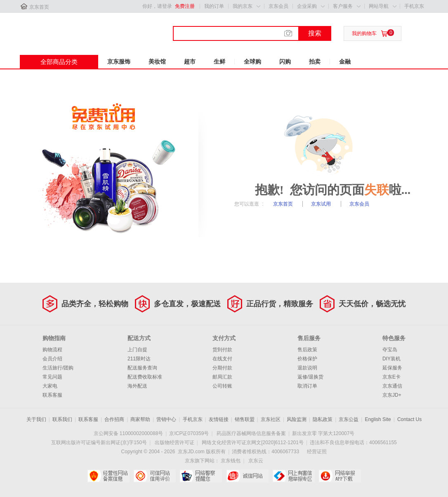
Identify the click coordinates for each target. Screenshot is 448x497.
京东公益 (349, 419)
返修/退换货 (310, 377)
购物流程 (52, 350)
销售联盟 (245, 419)
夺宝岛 (390, 350)
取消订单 (307, 386)
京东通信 (392, 386)
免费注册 (185, 6)
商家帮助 (140, 419)
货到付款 (222, 350)
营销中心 (166, 419)
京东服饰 (119, 62)
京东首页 (39, 7)
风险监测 (297, 419)
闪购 (285, 62)
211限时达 (139, 359)
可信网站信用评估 (154, 476)
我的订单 (214, 6)
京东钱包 (231, 461)
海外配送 (137, 386)
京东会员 (278, 6)
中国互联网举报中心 (294, 476)
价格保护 (307, 359)
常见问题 (52, 377)
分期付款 (222, 368)
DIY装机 (391, 359)
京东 (47, 28)
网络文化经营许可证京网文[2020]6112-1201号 (253, 443)
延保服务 (392, 368)
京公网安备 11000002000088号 (129, 433)
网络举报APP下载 (340, 476)
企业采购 (307, 6)
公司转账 (222, 386)
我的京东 (243, 6)
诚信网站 (247, 476)
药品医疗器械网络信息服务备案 (251, 433)
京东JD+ (392, 395)
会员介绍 (52, 359)
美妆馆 (157, 62)
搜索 (315, 33)
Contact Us (409, 419)
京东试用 (322, 204)
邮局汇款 (222, 377)
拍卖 (315, 62)
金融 (345, 62)
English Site (378, 419)
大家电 (50, 386)
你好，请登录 (157, 6)
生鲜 (219, 62)
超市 (190, 62)
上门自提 (137, 350)
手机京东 (414, 6)
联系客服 (52, 395)
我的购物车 (364, 33)
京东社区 (271, 419)
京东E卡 (391, 377)
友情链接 (219, 419)
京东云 (256, 461)
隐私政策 (323, 419)
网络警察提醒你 (201, 476)
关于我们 (36, 419)
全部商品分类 (59, 62)
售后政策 (307, 350)
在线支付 (222, 359)
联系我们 (62, 419)
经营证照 (317, 452)
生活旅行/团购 (58, 368)
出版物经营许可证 (174, 443)
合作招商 (114, 419)
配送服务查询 (142, 368)
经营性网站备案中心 (108, 476)
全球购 (252, 62)
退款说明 (307, 368)
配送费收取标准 (145, 377)
